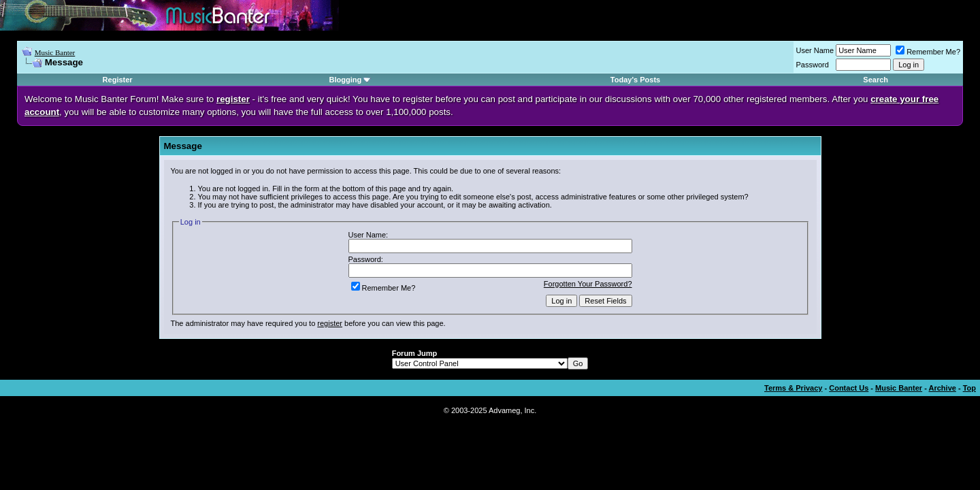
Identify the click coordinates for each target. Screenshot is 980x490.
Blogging (346, 80)
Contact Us (849, 388)
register (330, 323)
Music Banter (55, 52)
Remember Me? (928, 52)
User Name (815, 50)
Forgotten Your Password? (588, 284)
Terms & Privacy (793, 388)
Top (969, 388)
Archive (943, 388)
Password (813, 65)
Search (876, 80)
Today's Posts (635, 80)
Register (118, 80)
